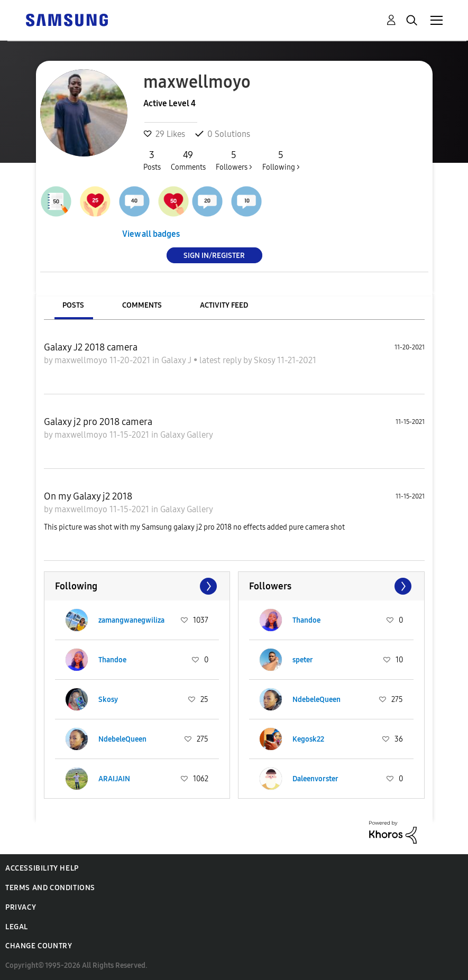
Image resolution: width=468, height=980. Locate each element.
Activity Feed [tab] (224, 305)
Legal (17, 927)
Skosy (265, 360)
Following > (281, 160)
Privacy (21, 907)
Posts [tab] (73, 305)
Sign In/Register (214, 255)
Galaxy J (177, 360)
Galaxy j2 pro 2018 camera (98, 422)
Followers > (234, 160)
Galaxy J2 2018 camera (91, 347)
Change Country (39, 946)
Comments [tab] (142, 305)
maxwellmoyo (82, 360)
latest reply (221, 360)
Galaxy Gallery (187, 435)
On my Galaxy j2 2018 (88, 496)
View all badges (151, 234)
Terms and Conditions (50, 888)
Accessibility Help (42, 868)
